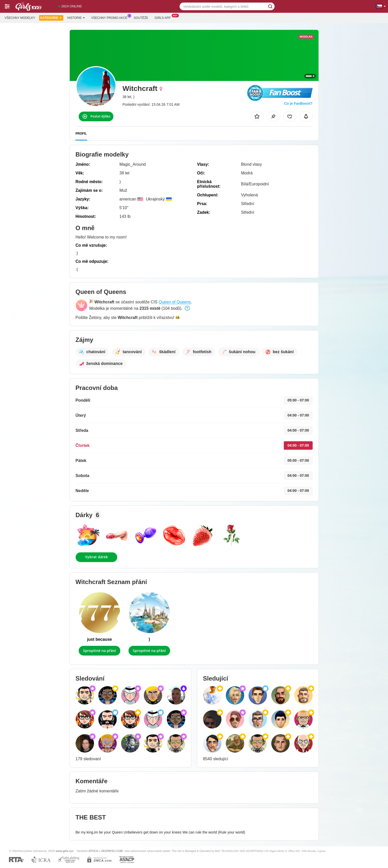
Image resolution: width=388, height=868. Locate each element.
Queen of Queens (175, 302)
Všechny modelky (20, 18)
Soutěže (141, 18)
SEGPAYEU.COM (112, 851)
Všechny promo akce (111, 17)
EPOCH (93, 851)
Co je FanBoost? (298, 103)
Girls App (164, 17)
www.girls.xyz (65, 851)
